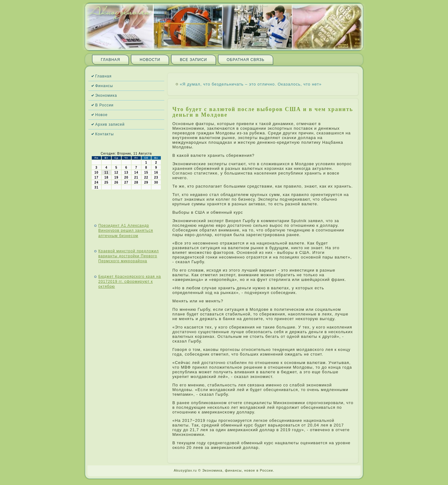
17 (96, 177)
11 (106, 173)
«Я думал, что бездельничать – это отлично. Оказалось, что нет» (251, 84)
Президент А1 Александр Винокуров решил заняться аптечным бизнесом (126, 231)
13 (126, 173)
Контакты (105, 134)
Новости (150, 60)
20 (126, 177)
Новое (101, 115)
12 (116, 173)
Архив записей (110, 124)
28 (136, 182)
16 (156, 173)
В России (104, 105)
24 (96, 182)
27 (126, 182)
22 (146, 177)
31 (96, 187)
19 (116, 177)
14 (136, 173)
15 (146, 173)
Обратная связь (246, 60)
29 (146, 182)
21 (136, 177)
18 (106, 177)
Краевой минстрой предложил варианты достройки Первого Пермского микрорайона (128, 256)
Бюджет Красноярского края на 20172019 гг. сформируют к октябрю (130, 282)
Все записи (193, 60)
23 (156, 177)
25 (106, 182)
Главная (110, 60)
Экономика (106, 96)
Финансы (104, 86)
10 (96, 173)
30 (156, 182)
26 (116, 182)
